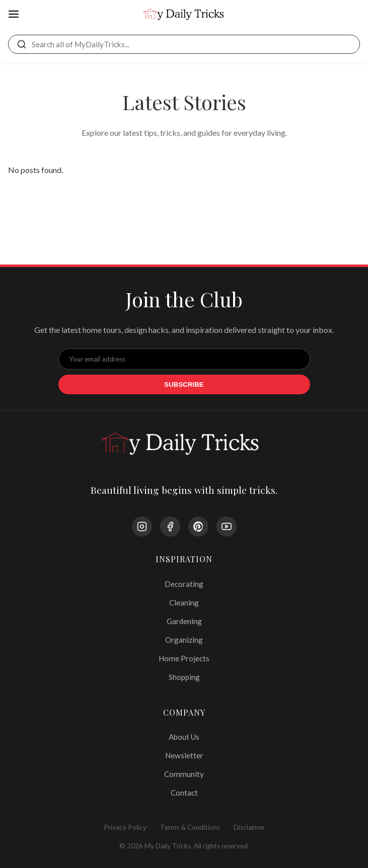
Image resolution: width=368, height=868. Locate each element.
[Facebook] (170, 527)
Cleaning (184, 602)
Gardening (184, 621)
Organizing (184, 640)
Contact (184, 793)
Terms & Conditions (190, 827)
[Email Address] (184, 359)
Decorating (184, 584)
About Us (184, 737)
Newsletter (184, 755)
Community (184, 774)
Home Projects (184, 658)
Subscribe (184, 384)
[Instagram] (142, 527)
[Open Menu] (14, 15)
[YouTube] (227, 527)
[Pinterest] (198, 527)
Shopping (184, 677)
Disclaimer (249, 827)
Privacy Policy (125, 827)
